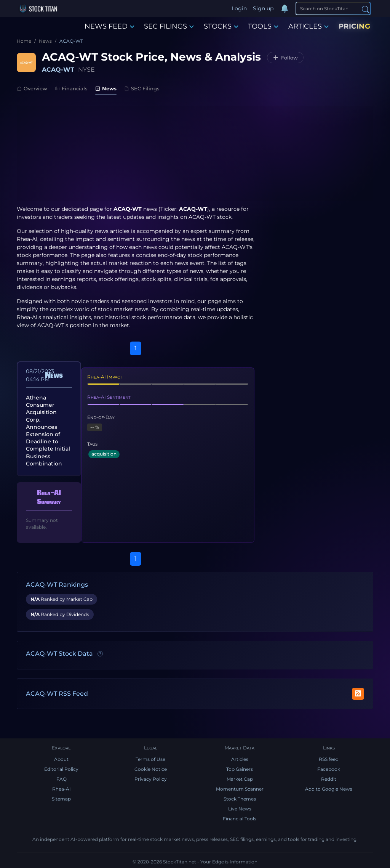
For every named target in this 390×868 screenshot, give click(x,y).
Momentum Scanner (240, 789)
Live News (240, 809)
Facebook (329, 769)
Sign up (263, 8)
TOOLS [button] (263, 26)
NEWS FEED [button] (109, 26)
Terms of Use (150, 759)
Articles (240, 759)
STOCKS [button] (221, 26)
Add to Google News (329, 789)
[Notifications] (285, 9)
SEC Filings (142, 88)
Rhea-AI (27, 239)
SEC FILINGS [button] (169, 26)
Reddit (329, 779)
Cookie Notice (151, 769)
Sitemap (61, 799)
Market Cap (240, 779)
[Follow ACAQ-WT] (285, 58)
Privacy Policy (151, 779)
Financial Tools (240, 819)
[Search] (333, 8)
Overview (32, 88)
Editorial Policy (61, 769)
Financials (71, 88)
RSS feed (329, 759)
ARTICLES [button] (308, 26)
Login (239, 8)
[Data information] (100, 654)
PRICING (355, 26)
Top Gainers (240, 769)
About (61, 759)
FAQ (62, 779)
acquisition (104, 454)
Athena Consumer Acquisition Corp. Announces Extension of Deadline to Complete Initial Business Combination (48, 431)
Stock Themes (240, 799)
